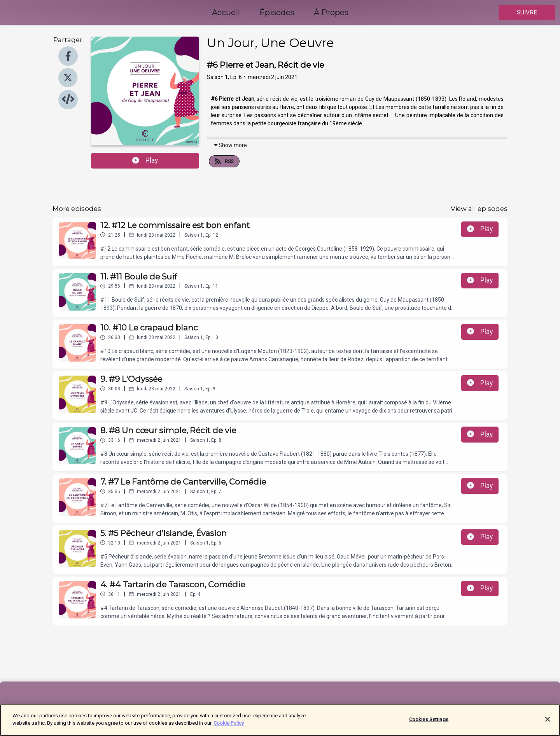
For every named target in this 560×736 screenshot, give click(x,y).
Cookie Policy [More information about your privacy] (229, 727)
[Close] (548, 723)
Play (145, 160)
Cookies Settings (429, 723)
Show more (230, 145)
